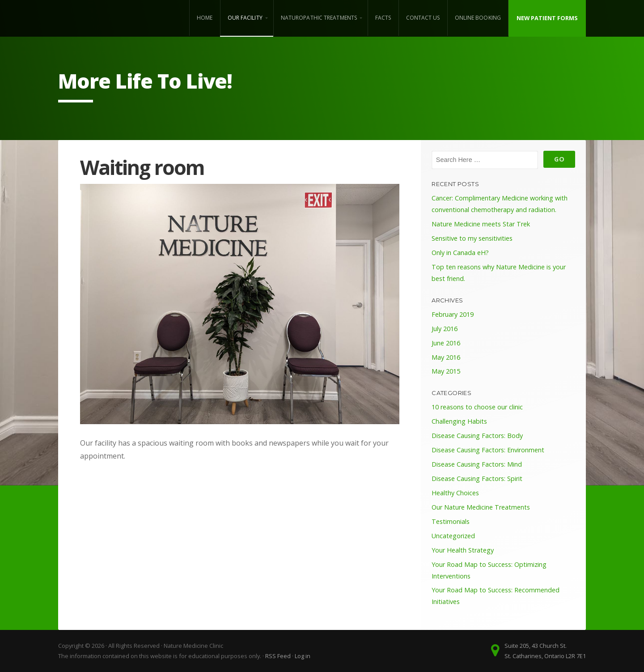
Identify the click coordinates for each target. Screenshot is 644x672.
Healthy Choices (455, 493)
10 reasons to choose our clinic (477, 407)
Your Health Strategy (463, 550)
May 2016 (446, 357)
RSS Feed (278, 656)
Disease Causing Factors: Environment (488, 450)
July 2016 (445, 329)
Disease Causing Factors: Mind (477, 464)
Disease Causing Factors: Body (477, 436)
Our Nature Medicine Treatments (481, 507)
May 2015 (446, 371)
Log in (303, 656)
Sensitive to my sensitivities (472, 238)
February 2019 (453, 314)
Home (205, 18)
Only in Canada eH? (460, 253)
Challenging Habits (459, 421)
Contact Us (423, 18)
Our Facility (245, 18)
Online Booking (478, 18)
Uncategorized (453, 536)
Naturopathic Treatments (319, 18)
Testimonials (451, 521)
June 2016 (446, 343)
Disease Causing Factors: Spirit (477, 478)
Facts (383, 18)
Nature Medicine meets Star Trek (481, 224)
